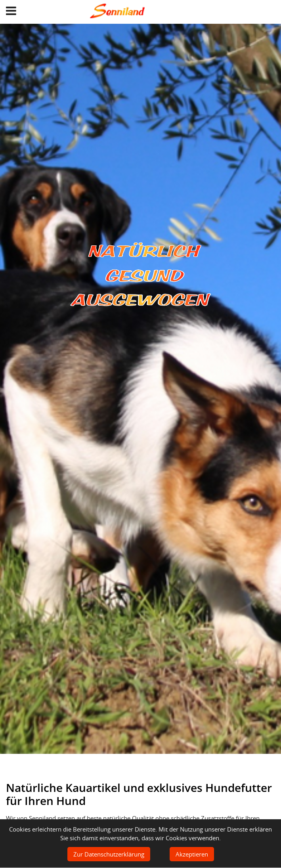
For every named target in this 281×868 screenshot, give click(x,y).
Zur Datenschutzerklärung (109, 854)
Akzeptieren (192, 854)
